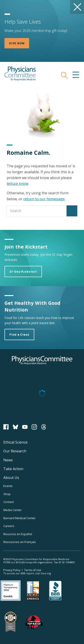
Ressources (20, 542)
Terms (33, 570)
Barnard (19, 518)
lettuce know (17, 184)
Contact (9, 502)
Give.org (46, 573)
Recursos (18, 534)
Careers (9, 526)
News (8, 460)
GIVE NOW (17, 43)
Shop (7, 494)
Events (8, 486)
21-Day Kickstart (23, 271)
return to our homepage (44, 199)
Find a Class (19, 334)
